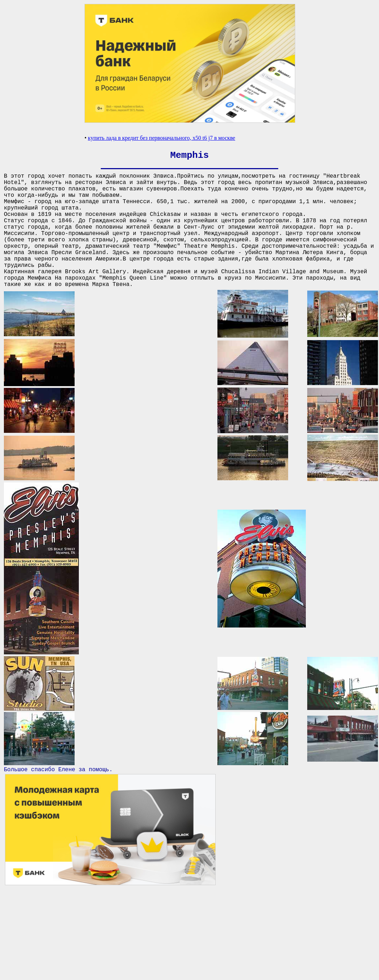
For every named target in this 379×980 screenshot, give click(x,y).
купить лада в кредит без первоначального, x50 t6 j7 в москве (162, 138)
